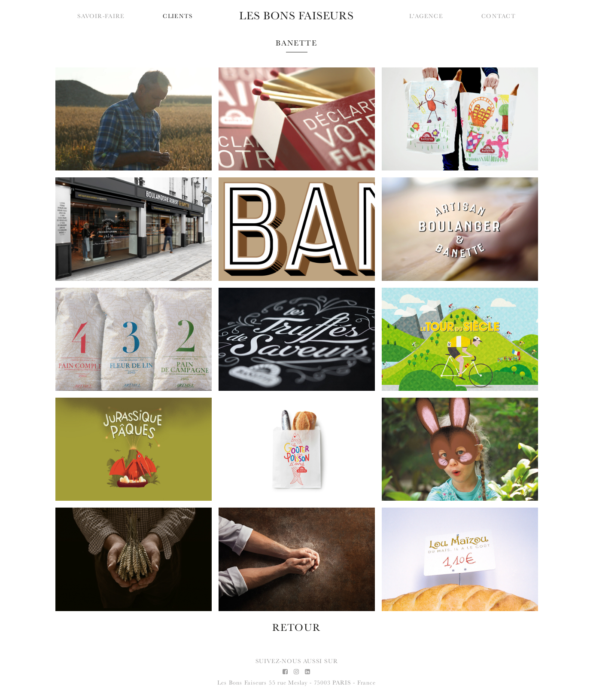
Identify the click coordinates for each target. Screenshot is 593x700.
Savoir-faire (101, 16)
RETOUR (297, 627)
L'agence (426, 16)
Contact (499, 16)
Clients (178, 16)
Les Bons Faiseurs (242, 683)
